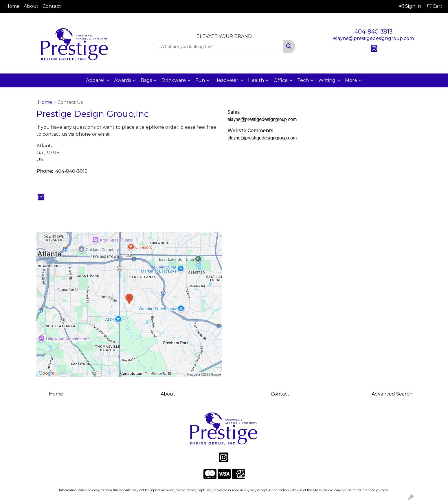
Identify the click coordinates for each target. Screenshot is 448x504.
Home (13, 6)
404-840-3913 (373, 32)
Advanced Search (392, 394)
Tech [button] (303, 80)
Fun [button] (200, 80)
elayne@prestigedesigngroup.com (373, 38)
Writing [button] (327, 80)
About (31, 6)
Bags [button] (146, 80)
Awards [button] (123, 80)
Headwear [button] (226, 80)
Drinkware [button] (174, 80)
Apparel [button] (95, 80)
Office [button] (281, 80)
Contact (52, 6)
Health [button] (256, 80)
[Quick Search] (218, 47)
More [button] (351, 80)
